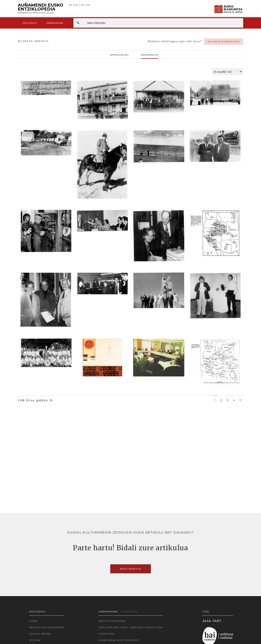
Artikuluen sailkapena (47, 627)
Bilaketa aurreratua (224, 42)
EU (76, 5)
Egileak (35, 640)
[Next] (240, 400)
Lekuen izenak (40, 634)
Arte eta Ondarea (112, 621)
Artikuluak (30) (119, 54)
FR (82, 5)
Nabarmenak (55, 23)
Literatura (107, 634)
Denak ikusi (129, 612)
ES (71, 5)
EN (88, 5)
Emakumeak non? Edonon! (119, 640)
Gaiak (33, 621)
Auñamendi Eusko (40, 9)
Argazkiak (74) (149, 54)
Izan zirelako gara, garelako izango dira (131, 627)
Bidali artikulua (131, 569)
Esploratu (30, 23)
